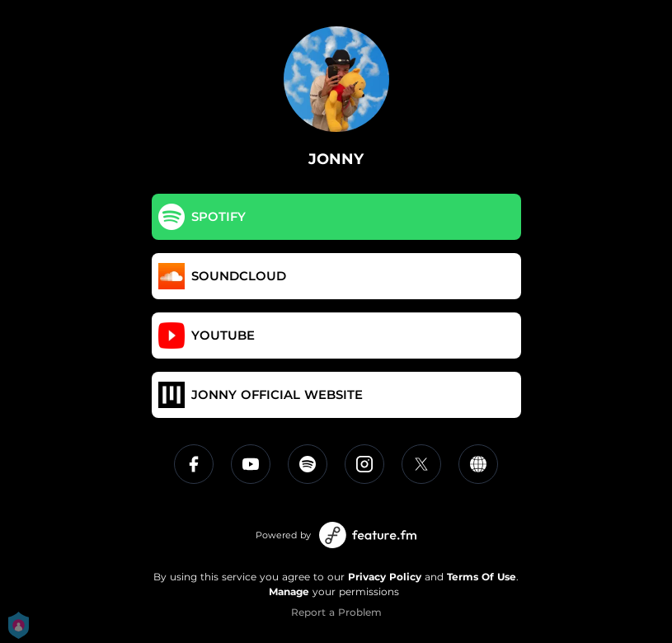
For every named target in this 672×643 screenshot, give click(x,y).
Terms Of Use (482, 577)
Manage (289, 591)
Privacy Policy (385, 577)
